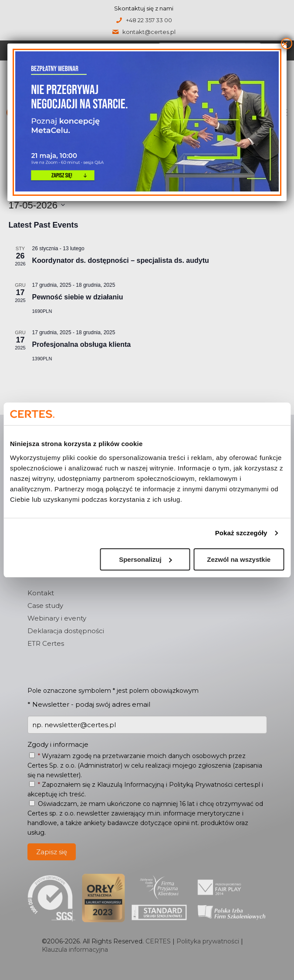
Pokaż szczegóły (241, 533)
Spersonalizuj (145, 559)
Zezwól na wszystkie (239, 559)
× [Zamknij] (285, 44)
